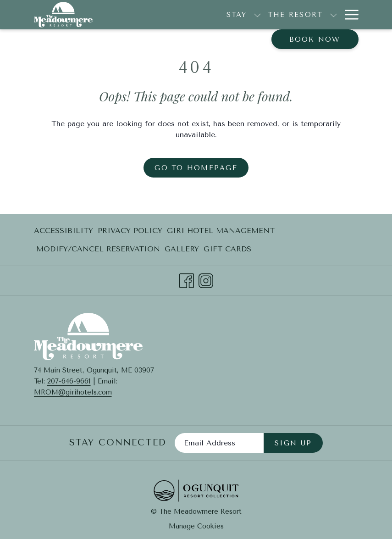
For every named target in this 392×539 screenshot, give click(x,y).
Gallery (182, 249)
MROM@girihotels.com (73, 392)
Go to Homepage (196, 168)
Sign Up (293, 443)
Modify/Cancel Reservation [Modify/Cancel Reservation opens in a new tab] (98, 251)
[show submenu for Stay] (210, 15)
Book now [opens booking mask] (315, 39)
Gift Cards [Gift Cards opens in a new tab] (227, 251)
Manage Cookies (196, 526)
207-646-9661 (69, 381)
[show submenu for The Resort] (286, 15)
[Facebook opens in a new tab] (187, 280)
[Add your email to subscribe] (219, 443)
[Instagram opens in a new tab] (206, 280)
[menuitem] (314, 15)
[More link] (348, 15)
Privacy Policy (130, 231)
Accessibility (63, 231)
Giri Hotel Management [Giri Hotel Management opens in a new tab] (221, 232)
